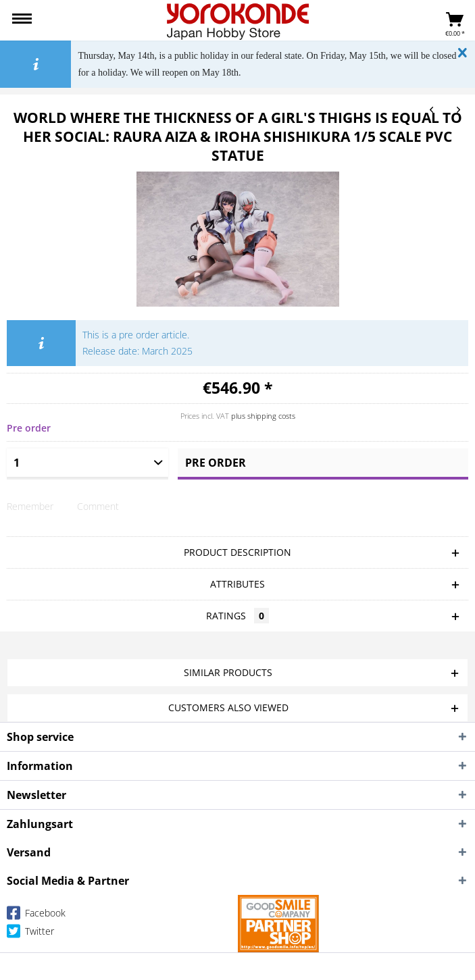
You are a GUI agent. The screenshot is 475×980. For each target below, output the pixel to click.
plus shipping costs (263, 416)
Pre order (216, 463)
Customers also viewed (228, 707)
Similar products (228, 672)
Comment (98, 506)
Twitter (30, 934)
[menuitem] (22, 20)
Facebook (36, 915)
